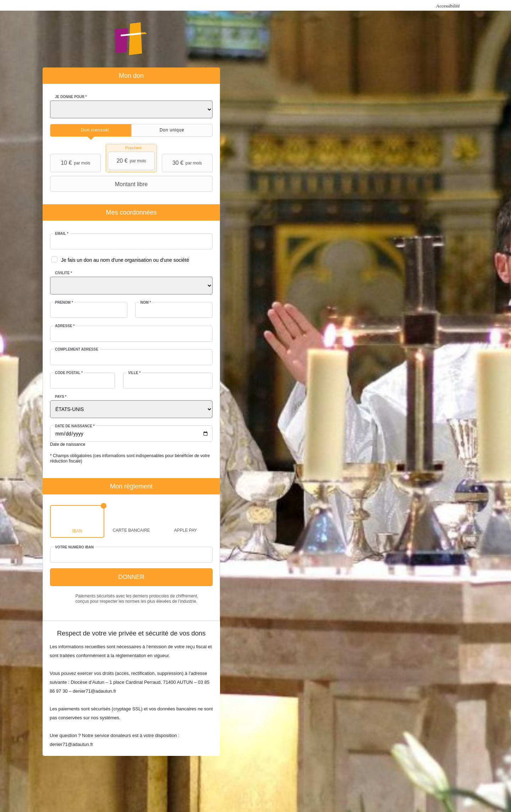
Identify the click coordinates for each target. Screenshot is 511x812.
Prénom (64, 302)
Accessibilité (448, 6)
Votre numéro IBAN (74, 547)
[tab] (91, 130)
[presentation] (91, 130)
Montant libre (100, 184)
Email (62, 234)
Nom (145, 302)
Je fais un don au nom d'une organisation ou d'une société (125, 260)
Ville (134, 373)
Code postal (69, 373)
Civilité (64, 273)
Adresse (65, 326)
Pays (61, 397)
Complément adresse (77, 349)
